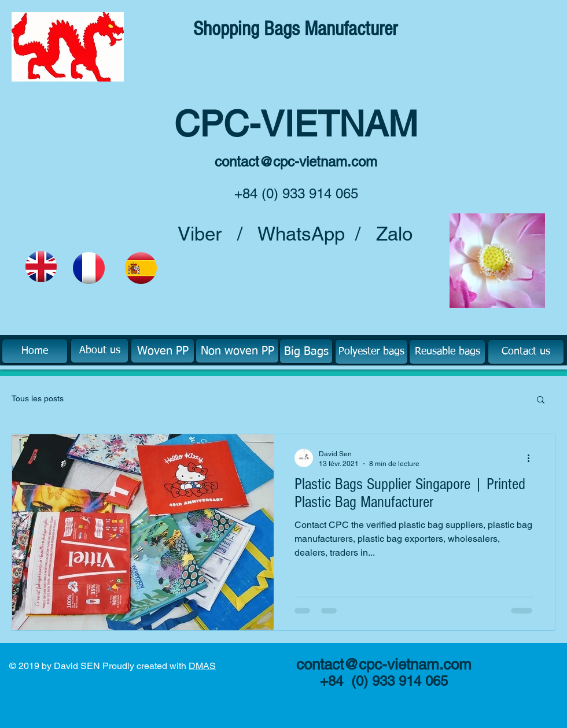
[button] (541, 400)
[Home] (35, 351)
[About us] (100, 351)
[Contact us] (526, 352)
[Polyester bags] (371, 352)
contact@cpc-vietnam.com (296, 162)
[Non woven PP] (237, 351)
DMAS (202, 666)
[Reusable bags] (447, 352)
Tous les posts (38, 398)
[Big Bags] (306, 351)
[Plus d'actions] (532, 458)
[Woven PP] (163, 351)
